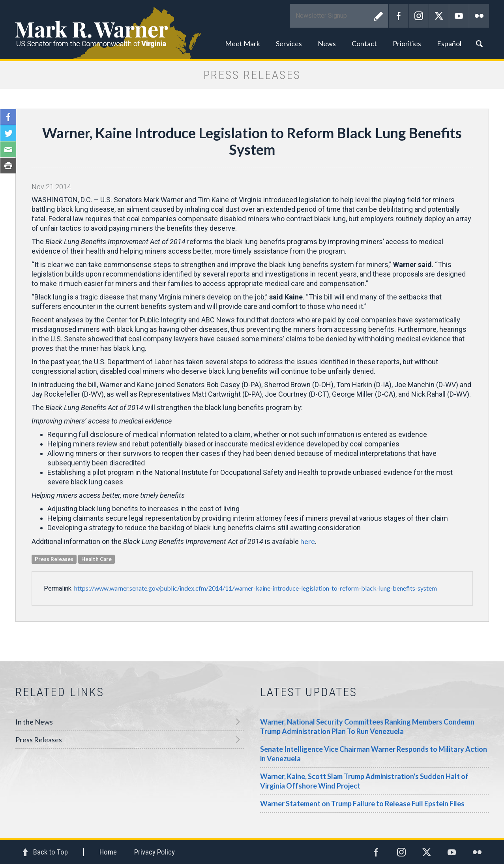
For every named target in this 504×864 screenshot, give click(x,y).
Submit (378, 16)
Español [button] (449, 43)
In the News (34, 722)
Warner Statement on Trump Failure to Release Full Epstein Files (362, 804)
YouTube (459, 16)
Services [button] (289, 43)
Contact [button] (364, 43)
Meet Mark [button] (243, 43)
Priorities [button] (407, 43)
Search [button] (479, 43)
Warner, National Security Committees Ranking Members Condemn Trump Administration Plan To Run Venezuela (367, 727)
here (308, 541)
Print (8, 166)
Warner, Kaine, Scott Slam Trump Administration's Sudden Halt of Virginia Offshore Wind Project (364, 781)
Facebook (399, 16)
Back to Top (51, 852)
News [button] (327, 43)
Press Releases (39, 740)
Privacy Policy (155, 852)
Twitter (439, 16)
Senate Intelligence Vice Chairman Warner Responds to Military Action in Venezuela (374, 754)
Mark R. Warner (252, 30)
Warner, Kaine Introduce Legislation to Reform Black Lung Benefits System (252, 141)
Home (108, 852)
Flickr (479, 16)
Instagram (419, 16)
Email (8, 149)
